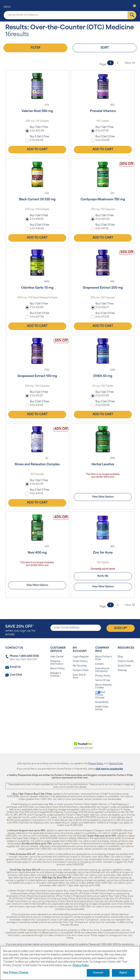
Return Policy (58, 669)
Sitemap (122, 670)
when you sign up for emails (21, 630)
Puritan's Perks (81, 670)
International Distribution (102, 670)
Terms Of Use (102, 680)
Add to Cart (37, 149)
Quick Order (124, 666)
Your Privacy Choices (100, 695)
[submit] (132, 15)
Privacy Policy (103, 676)
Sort (105, 48)
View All (130, 63)
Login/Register (81, 657)
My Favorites (80, 666)
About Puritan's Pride (104, 658)
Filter (35, 48)
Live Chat (16, 675)
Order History (80, 661)
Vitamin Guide (126, 661)
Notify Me (103, 576)
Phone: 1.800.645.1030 (24, 656)
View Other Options (103, 497)
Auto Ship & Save (79, 676)
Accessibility (102, 702)
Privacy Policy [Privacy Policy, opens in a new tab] (81, 966)
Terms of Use (116, 764)
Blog (120, 657)
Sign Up (121, 628)
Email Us (15, 667)
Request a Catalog (56, 675)
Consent (98, 973)
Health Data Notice (102, 708)
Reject (123, 973)
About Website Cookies (103, 686)
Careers (99, 664)
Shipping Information (57, 663)
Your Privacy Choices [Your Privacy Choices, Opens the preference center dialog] (16, 973)
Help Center (57, 657)
